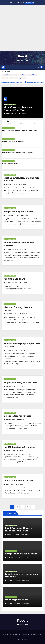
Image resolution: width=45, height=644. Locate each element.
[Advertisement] (22, 28)
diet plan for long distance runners (18, 309)
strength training (7, 75)
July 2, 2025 (10, 484)
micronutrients (13, 78)
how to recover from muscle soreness (18, 153)
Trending (36, 122)
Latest (8, 122)
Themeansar (39, 634)
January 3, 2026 (12, 113)
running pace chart (10, 164)
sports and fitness (10, 104)
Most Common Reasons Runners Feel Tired (18, 109)
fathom (23, 113)
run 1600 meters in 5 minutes (19, 447)
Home (19, 639)
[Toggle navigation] (21, 67)
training (23, 75)
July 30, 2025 (11, 386)
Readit (22, 56)
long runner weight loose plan (20, 382)
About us (25, 639)
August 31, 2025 (12, 350)
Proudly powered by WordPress (12, 634)
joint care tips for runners (17, 416)
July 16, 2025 (10, 451)
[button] (38, 67)
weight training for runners (13, 142)
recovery (16, 75)
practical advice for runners (18, 481)
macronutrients (32, 75)
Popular (21, 122)
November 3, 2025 (12, 215)
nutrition (5, 78)
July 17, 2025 (10, 420)
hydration (22, 78)
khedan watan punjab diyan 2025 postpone (22, 345)
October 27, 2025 (12, 249)
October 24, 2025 (12, 283)
